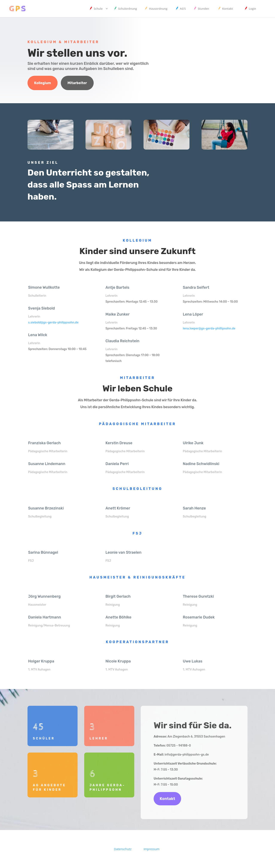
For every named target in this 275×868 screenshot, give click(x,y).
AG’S (183, 9)
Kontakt (228, 9)
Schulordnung (128, 9)
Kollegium (43, 83)
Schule (98, 9)
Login (252, 9)
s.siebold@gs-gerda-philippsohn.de (54, 322)
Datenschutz (123, 849)
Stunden (204, 9)
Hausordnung (158, 9)
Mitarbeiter (77, 83)
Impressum (151, 849)
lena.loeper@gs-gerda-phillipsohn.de (209, 328)
